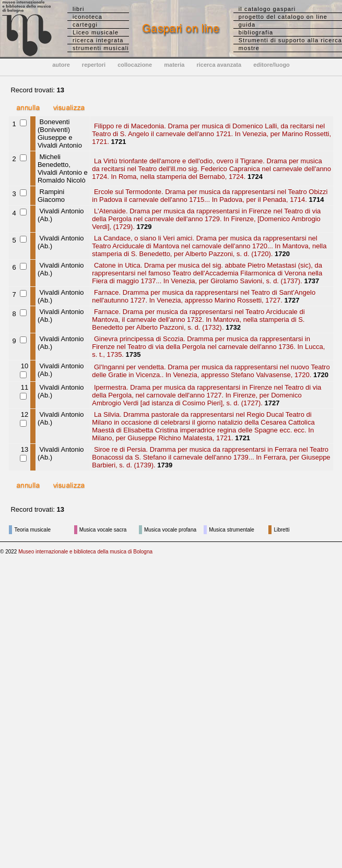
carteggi (85, 25)
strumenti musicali (101, 48)
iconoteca (87, 17)
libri (79, 9)
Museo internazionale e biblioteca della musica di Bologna (85, 552)
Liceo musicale (96, 32)
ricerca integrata (98, 40)
